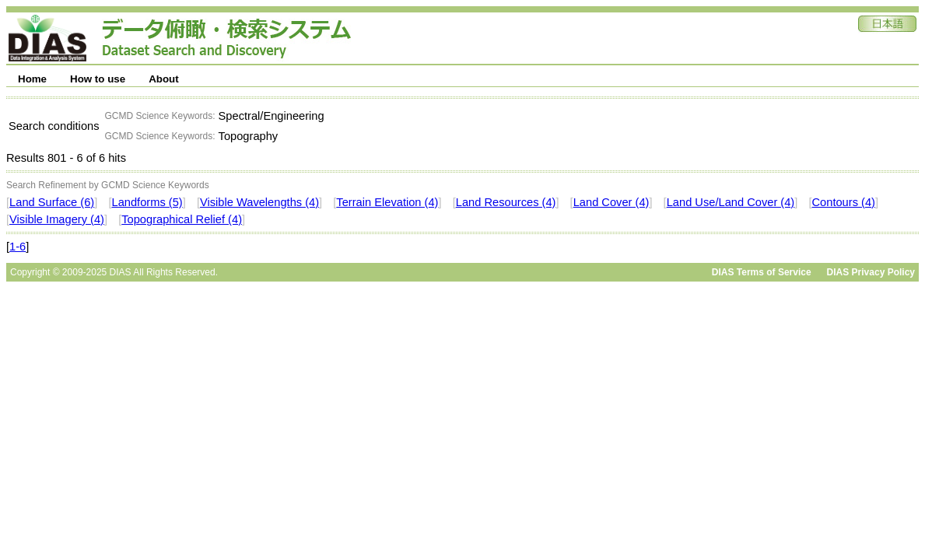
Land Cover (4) (611, 202)
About (164, 79)
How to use (98, 79)
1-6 (18, 247)
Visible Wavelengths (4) (259, 202)
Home (32, 79)
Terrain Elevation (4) (387, 202)
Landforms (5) (147, 202)
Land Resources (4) (506, 202)
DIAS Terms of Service (762, 272)
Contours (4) (844, 202)
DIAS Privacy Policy (871, 272)
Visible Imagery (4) (57, 219)
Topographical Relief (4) (182, 219)
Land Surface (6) (52, 202)
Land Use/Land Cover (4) (731, 202)
